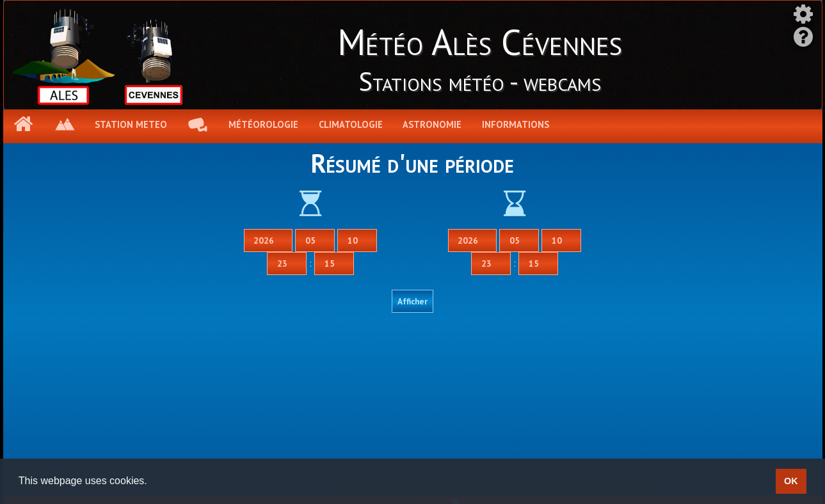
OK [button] (791, 481)
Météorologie (263, 124)
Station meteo (131, 124)
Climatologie (351, 124)
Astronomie (432, 124)
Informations (516, 124)
